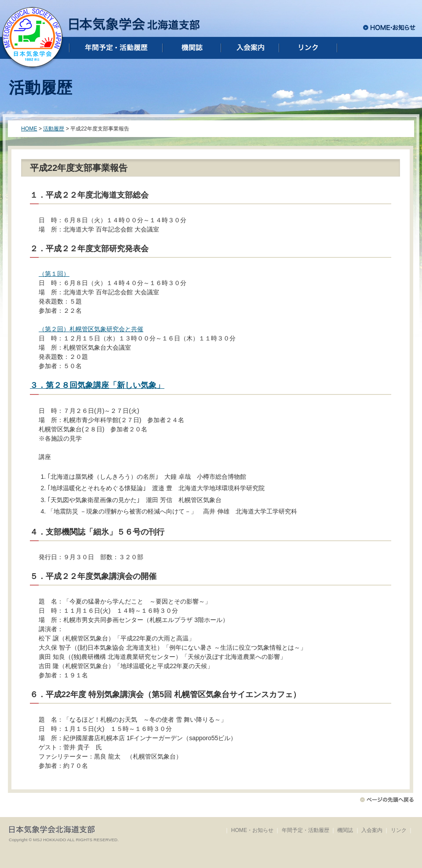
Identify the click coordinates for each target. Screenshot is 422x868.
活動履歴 (54, 129)
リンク (399, 830)
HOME (29, 129)
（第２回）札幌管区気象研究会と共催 (91, 329)
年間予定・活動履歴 (306, 830)
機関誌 (345, 830)
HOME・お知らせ (252, 830)
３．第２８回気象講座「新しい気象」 (97, 385)
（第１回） (54, 274)
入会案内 (372, 830)
